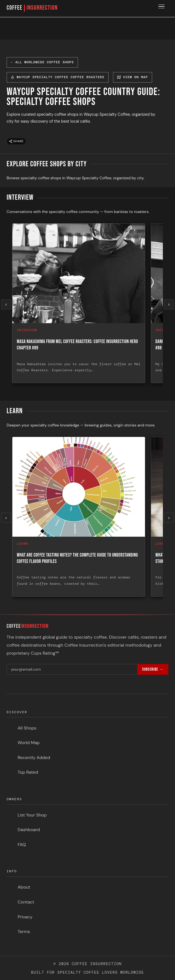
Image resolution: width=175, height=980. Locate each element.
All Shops (27, 728)
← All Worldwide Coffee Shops (42, 62)
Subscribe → (153, 669)
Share (16, 141)
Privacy (25, 917)
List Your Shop (32, 815)
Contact (26, 902)
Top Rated (28, 772)
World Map (29, 743)
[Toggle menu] (162, 8)
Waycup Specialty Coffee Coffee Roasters (57, 77)
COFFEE (32, 8)
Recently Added (34, 758)
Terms (24, 932)
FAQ (22, 845)
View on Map (132, 77)
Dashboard (29, 830)
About (24, 887)
